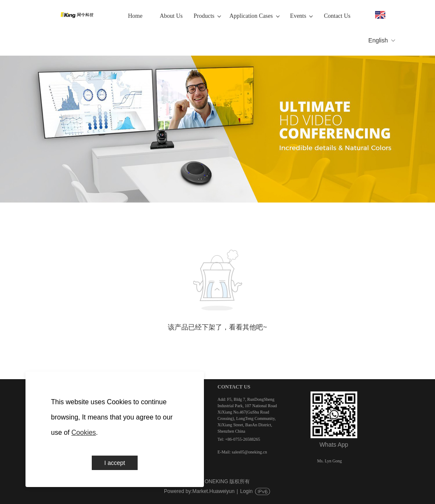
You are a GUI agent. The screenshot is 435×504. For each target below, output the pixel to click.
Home (135, 16)
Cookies (84, 432)
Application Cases (254, 16)
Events (302, 16)
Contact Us (337, 16)
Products (207, 16)
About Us (171, 16)
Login (246, 491)
